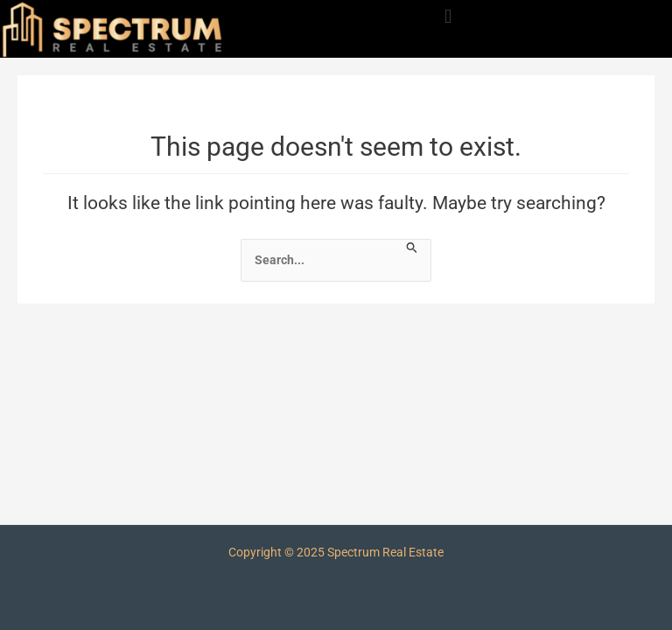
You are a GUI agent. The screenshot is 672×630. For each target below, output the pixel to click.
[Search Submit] (412, 247)
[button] (448, 16)
